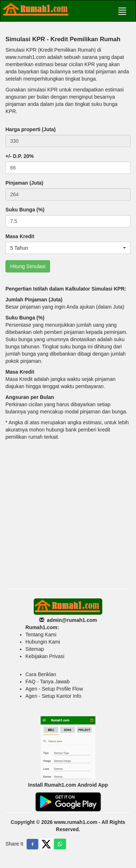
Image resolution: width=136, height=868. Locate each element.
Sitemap (35, 649)
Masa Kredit (20, 236)
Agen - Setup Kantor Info (53, 696)
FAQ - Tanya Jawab (48, 682)
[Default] (68, 141)
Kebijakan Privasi (45, 656)
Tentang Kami (41, 635)
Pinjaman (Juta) (24, 183)
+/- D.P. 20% (20, 156)
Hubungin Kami (43, 642)
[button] (68, 248)
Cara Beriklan (41, 674)
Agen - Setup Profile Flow (54, 689)
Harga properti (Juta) (30, 129)
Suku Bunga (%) (25, 210)
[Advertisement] (68, 514)
